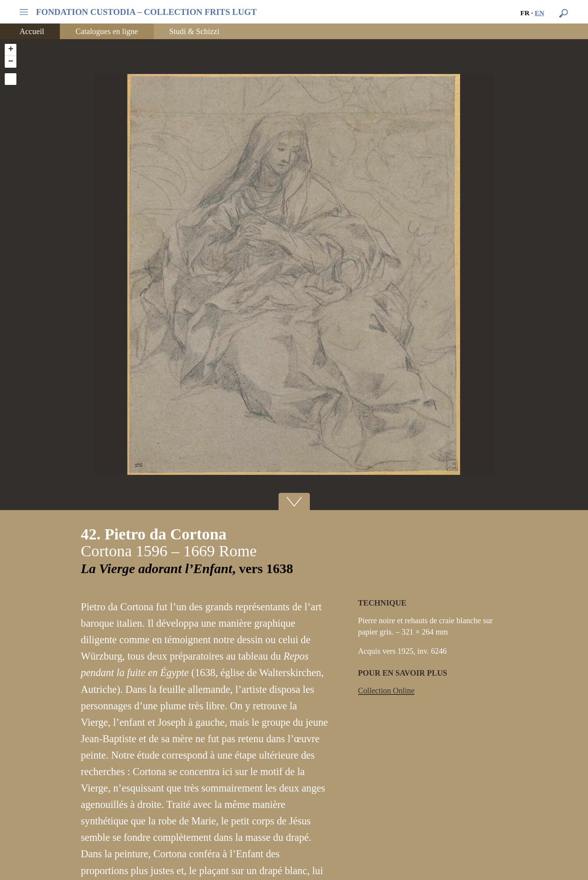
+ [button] (11, 50)
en (540, 13)
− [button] (11, 62)
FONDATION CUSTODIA (146, 12)
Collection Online (386, 691)
